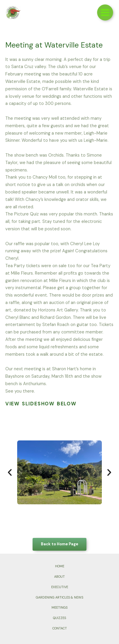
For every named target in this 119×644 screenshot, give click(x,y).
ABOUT (59, 577)
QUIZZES (59, 618)
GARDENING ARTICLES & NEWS (59, 597)
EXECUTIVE (60, 587)
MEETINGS (59, 607)
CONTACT (60, 628)
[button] (10, 473)
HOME (60, 566)
